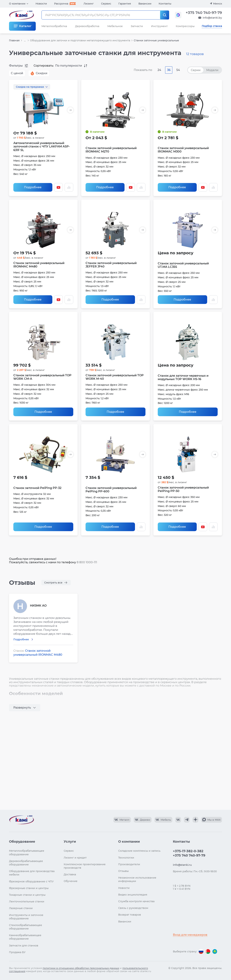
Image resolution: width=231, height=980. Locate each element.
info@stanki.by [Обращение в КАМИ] (212, 18)
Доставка (70, 874)
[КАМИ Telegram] (187, 820)
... (25, 41)
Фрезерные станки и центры (29, 888)
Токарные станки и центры (27, 895)
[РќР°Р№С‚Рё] (165, 15)
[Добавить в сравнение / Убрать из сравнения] (69, 187)
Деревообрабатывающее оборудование (26, 863)
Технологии (126, 858)
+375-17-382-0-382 (188, 851)
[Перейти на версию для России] (201, 951)
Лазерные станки (21, 908)
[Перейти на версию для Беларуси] (208, 951)
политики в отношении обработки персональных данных (81, 968)
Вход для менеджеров (190, 935)
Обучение (71, 881)
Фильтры (16, 66)
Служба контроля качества (136, 901)
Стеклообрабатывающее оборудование (26, 927)
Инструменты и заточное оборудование (26, 917)
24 (159, 70)
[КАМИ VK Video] (122, 820)
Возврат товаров (130, 915)
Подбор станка (212, 26)
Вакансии (145, 4)
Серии (196, 70)
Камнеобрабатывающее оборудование (25, 937)
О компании (17, 4)
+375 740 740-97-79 (204, 13)
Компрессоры (185, 26)
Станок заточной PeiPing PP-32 (37, 488)
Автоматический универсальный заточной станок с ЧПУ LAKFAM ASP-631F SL (42, 146)
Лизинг (89, 4)
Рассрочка (61, 4)
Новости (41, 4)
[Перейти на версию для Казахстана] (215, 951)
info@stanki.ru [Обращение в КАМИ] (182, 865)
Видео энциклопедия (133, 895)
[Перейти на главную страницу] (21, 820)
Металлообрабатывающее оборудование (27, 852)
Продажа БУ (17, 952)
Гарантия (125, 4)
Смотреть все (53, 583)
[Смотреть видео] (58, 187)
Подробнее (33, 187)
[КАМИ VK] (178, 820)
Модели (212, 70)
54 (178, 70)
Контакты (165, 4)
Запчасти (137, 26)
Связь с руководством (133, 908)
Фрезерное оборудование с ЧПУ (31, 881)
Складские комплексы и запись (139, 851)
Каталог (25, 26)
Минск (218, 4)
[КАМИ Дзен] (195, 820)
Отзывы (123, 871)
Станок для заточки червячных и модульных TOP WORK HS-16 (183, 377)
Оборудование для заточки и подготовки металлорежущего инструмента (80, 40)
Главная (14, 40)
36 (169, 70)
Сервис (106, 4)
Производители (129, 864)
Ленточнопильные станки (27, 901)
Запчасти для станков (24, 946)
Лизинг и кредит (75, 858)
